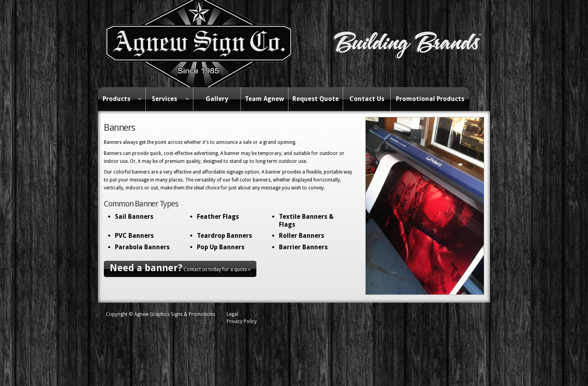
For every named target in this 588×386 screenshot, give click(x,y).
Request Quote (316, 99)
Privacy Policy (242, 321)
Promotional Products (430, 99)
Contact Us (367, 99)
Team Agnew (264, 99)
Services (167, 99)
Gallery (217, 99)
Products (120, 99)
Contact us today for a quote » (180, 268)
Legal (232, 314)
